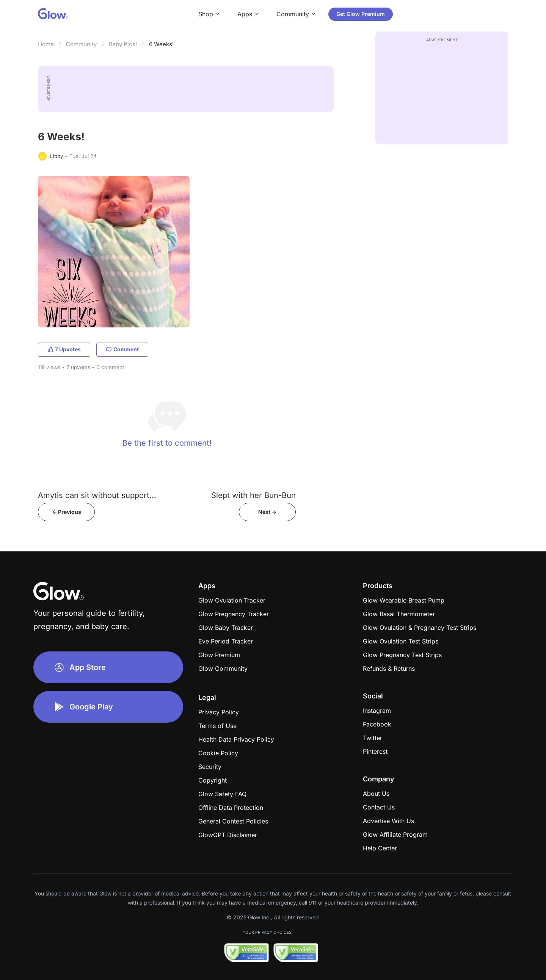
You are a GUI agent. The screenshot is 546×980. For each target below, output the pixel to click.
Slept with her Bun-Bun (253, 495)
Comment (122, 349)
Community (81, 44)
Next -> (267, 512)
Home (46, 44)
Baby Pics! (123, 44)
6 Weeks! (161, 44)
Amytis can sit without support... (97, 495)
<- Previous (67, 512)
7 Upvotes (64, 349)
